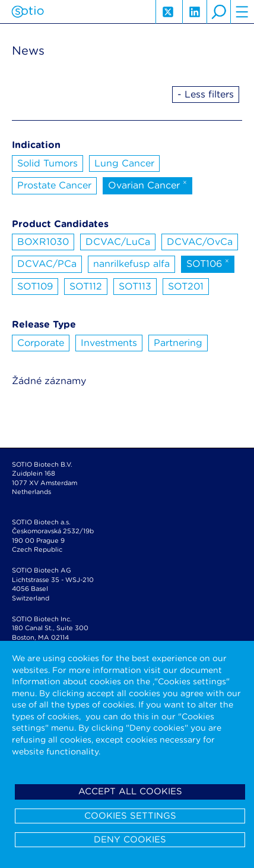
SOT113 (135, 286)
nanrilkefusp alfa (131, 264)
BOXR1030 (43, 242)
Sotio (28, 12)
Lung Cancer (124, 163)
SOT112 (86, 286)
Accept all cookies (130, 791)
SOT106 (208, 263)
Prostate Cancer (54, 185)
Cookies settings (130, 816)
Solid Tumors (47, 163)
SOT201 (186, 286)
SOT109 (35, 286)
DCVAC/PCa (47, 264)
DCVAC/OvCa (200, 242)
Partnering (178, 343)
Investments (109, 343)
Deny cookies (130, 839)
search (218, 12)
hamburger (242, 12)
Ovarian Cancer (147, 184)
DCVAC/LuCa (118, 242)
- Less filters (206, 94)
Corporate (41, 343)
